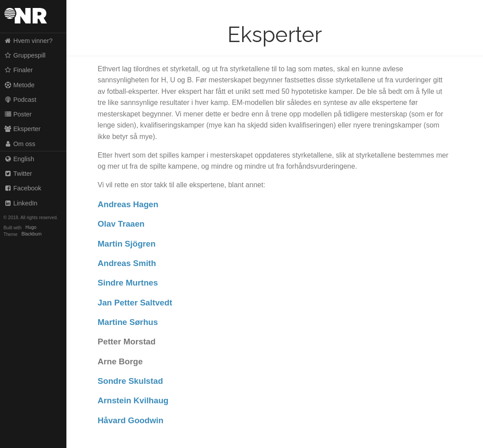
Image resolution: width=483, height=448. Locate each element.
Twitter (18, 174)
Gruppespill (25, 55)
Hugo (31, 228)
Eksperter (22, 129)
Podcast (20, 100)
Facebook (23, 188)
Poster (18, 114)
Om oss (20, 144)
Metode (19, 85)
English (19, 159)
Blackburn (32, 234)
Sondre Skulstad (131, 381)
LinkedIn (21, 203)
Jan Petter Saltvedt (135, 303)
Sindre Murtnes (128, 283)
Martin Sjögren (127, 244)
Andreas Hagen (128, 204)
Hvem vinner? (28, 41)
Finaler (18, 70)
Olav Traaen (121, 224)
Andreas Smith (127, 263)
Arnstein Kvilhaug (133, 400)
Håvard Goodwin (131, 420)
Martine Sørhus (128, 322)
